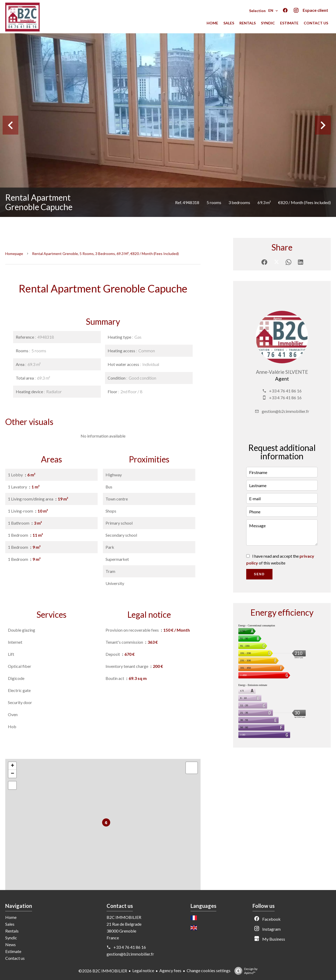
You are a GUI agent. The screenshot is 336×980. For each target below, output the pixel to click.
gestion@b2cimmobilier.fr (285, 411)
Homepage (14, 254)
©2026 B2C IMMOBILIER (103, 971)
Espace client (315, 10)
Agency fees (170, 970)
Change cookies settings (209, 970)
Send (259, 574)
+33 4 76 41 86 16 (285, 391)
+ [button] (12, 766)
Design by (245, 971)
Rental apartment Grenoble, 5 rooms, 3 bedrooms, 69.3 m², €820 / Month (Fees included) (105, 254)
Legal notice (143, 970)
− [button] (12, 774)
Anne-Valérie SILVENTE (282, 372)
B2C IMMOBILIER (124, 917)
